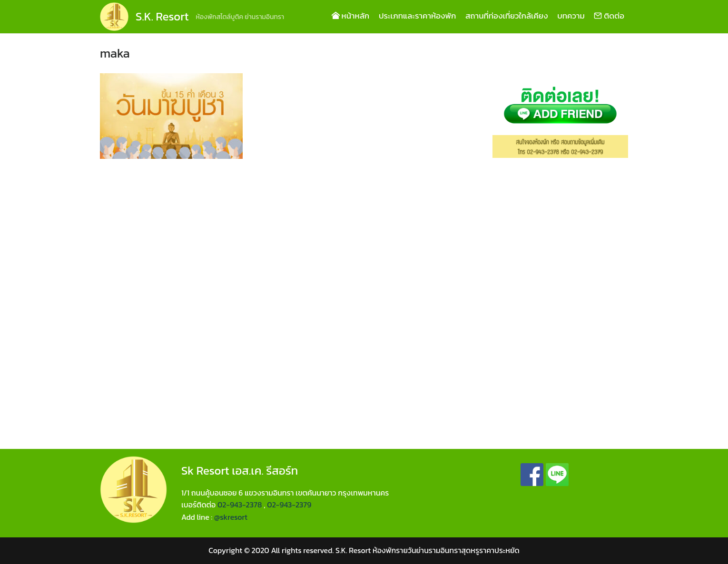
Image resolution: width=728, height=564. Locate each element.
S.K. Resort (162, 16)
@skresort (231, 517)
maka (115, 53)
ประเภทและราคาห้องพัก (417, 16)
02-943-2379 (289, 505)
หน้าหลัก (351, 16)
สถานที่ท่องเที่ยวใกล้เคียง (507, 16)
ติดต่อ (609, 16)
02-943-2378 (240, 505)
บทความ (571, 16)
